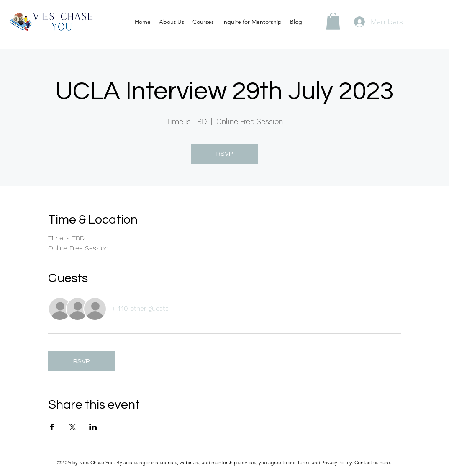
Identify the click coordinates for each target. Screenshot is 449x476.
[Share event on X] (73, 427)
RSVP (225, 154)
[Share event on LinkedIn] (93, 427)
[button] (333, 21)
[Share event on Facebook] (52, 427)
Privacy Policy (337, 462)
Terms (304, 462)
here (385, 462)
